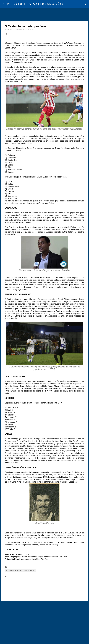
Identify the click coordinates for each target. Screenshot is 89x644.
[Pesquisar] (86, 4)
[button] (6, 34)
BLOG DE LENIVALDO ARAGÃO (35, 4)
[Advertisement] (44, 621)
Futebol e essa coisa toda (20, 571)
